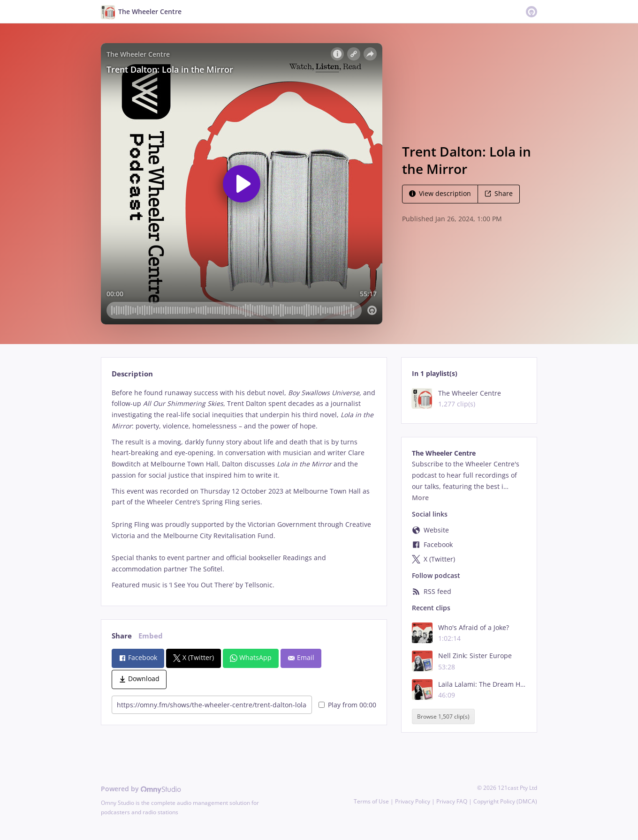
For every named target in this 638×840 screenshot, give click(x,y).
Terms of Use (371, 801)
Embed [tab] (151, 636)
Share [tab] (122, 636)
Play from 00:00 (347, 705)
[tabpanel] (244, 489)
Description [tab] (132, 374)
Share (499, 193)
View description (440, 193)
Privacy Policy (413, 801)
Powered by (141, 789)
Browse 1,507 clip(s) (443, 716)
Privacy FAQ (452, 801)
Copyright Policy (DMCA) (505, 801)
